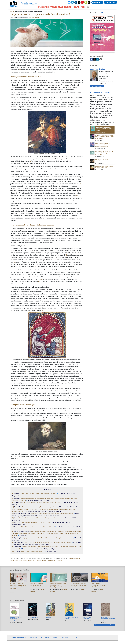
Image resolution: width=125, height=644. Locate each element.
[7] (72, 262)
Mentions (65, 638)
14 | (13, 551)
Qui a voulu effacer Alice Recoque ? (71, 618)
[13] (18, 459)
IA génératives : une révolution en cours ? (102, 160)
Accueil (12, 11)
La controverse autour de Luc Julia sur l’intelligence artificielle (104, 153)
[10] (19, 292)
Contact (55, 638)
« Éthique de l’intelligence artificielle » (33, 551)
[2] (31, 161)
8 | (13, 522)
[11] (42, 310)
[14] (55, 481)
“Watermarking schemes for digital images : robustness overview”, (52, 513)
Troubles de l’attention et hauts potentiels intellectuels (38, 585)
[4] (77, 195)
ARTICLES (53, 7)
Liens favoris (45, 638)
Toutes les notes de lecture (104, 625)
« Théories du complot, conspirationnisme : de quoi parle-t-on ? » (42, 502)
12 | (13, 542)
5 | (13, 509)
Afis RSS (74, 638)
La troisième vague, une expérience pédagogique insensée (78, 585)
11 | (13, 538)
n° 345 (102, 13)
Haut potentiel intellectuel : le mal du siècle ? (98, 585)
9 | (13, 527)
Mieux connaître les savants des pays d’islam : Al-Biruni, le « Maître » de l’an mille (18, 586)
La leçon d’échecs (33, 617)
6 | (13, 513)
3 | (13, 502)
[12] (26, 371)
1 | (13, 494)
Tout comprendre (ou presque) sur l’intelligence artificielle (17, 619)
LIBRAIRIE (76, 7)
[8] (42, 279)
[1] (20, 70)
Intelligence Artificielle (34, 17)
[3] (80, 184)
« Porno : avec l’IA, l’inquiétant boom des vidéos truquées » (38, 494)
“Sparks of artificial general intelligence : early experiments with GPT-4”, (48, 542)
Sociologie (81, 589)
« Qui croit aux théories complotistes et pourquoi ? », (38, 507)
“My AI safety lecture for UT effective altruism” (37, 522)
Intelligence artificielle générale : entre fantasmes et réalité (105, 129)
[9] (39, 282)
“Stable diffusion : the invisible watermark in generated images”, (39, 518)
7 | (13, 518)
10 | (13, 531)
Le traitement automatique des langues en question (108, 619)
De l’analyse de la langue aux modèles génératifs (104, 167)
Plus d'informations (96, 86)
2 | (13, 498)
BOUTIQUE (68, 7)
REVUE (60, 7)
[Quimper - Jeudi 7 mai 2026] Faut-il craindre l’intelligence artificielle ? (105, 137)
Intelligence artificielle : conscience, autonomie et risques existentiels (103, 145)
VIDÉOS (83, 7)
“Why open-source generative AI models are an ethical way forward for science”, (48, 538)
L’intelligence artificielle (87, 618)
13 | (13, 547)
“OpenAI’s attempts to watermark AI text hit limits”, (38, 527)
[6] (14, 262)
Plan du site (33, 638)
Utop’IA (48, 617)
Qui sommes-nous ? (19, 638)
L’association (43, 7)
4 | (13, 507)
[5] (66, 255)
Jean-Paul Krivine (97, 69)
